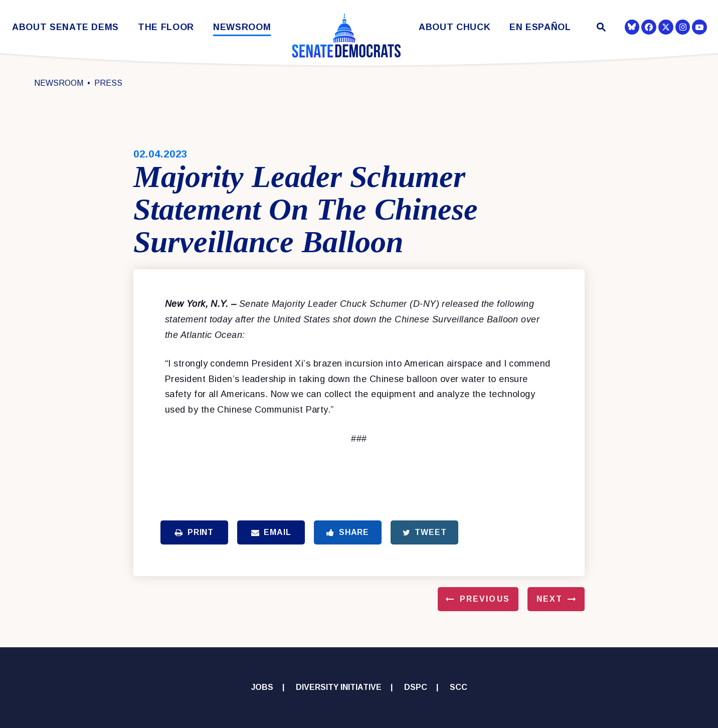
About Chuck (455, 27)
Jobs (262, 687)
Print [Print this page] (194, 532)
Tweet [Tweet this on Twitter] (425, 532)
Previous (485, 599)
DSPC (416, 687)
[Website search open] (600, 28)
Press (108, 83)
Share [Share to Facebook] (348, 532)
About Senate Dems (65, 27)
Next (550, 599)
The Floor (166, 27)
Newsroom (242, 27)
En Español (540, 27)
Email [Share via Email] (271, 532)
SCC (459, 687)
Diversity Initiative (339, 687)
